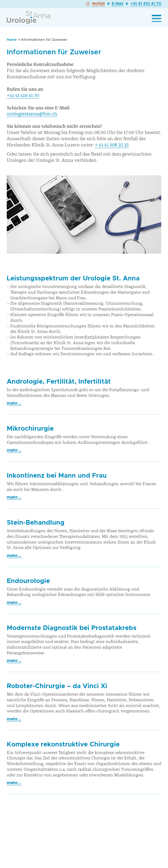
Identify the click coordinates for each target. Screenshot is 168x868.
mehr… (14, 403)
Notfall (98, 4)
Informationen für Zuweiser (44, 40)
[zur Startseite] (28, 16)
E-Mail (117, 4)
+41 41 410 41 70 (146, 4)
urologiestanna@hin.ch (32, 114)
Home (12, 40)
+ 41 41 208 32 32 (112, 145)
